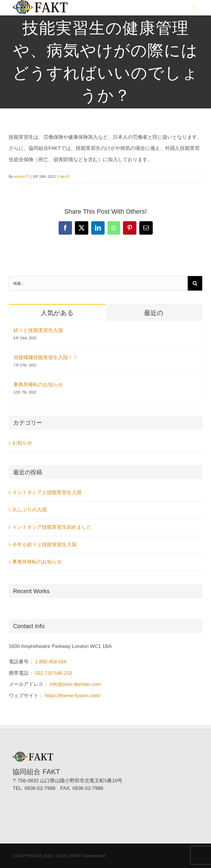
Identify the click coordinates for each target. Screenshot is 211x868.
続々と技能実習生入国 (38, 330)
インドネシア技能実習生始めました (52, 527)
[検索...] (98, 283)
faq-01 (64, 177)
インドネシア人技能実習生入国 (47, 492)
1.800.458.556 (51, 662)
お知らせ (22, 443)
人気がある (57, 313)
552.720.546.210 (54, 673)
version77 (21, 177)
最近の (154, 313)
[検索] (195, 283)
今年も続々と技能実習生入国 (44, 545)
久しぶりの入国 (30, 510)
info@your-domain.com (75, 684)
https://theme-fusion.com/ (73, 696)
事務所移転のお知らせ (38, 385)
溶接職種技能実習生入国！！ (46, 357)
